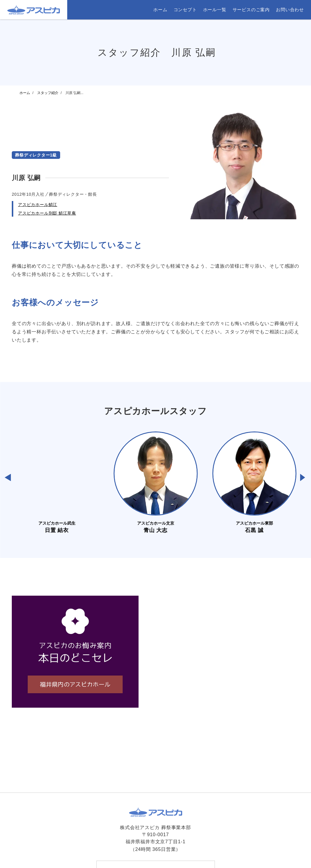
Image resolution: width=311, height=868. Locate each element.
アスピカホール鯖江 (38, 205)
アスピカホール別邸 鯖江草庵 (47, 213)
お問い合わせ (290, 10)
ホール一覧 (215, 10)
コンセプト (185, 10)
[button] (8, 478)
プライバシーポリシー (165, 854)
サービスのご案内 (251, 10)
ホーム (160, 10)
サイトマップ (202, 854)
